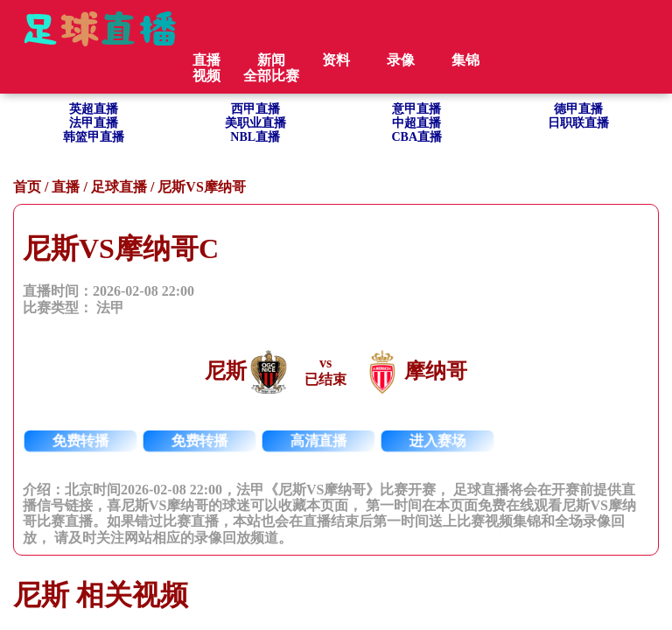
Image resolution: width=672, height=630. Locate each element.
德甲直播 (578, 109)
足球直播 (119, 187)
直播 (66, 187)
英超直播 (94, 109)
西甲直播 (255, 109)
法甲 (110, 308)
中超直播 (416, 123)
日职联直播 (578, 123)
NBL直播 (255, 137)
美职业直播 (255, 123)
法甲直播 (94, 123)
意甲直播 (416, 109)
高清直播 (319, 441)
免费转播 (81, 441)
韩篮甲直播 (94, 137)
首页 (27, 187)
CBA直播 (416, 137)
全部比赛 (271, 76)
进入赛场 (438, 441)
